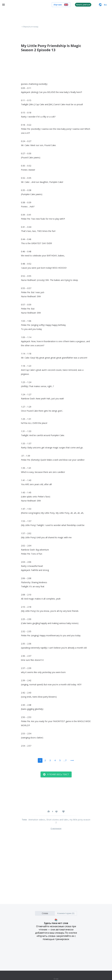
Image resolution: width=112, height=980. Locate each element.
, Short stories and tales (57, 820)
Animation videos (37, 820)
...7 (65, 760)
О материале (56, 829)
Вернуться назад (30, 27)
